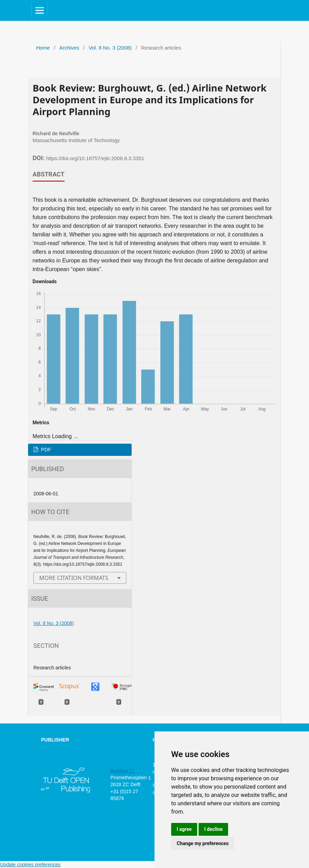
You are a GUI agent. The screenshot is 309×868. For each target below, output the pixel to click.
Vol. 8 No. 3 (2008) (110, 48)
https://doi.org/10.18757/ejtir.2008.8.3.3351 (95, 158)
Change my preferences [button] (203, 843)
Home (43, 48)
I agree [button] (184, 829)
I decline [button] (213, 829)
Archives (69, 48)
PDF (45, 450)
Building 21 (122, 771)
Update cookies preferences (30, 865)
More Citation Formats (74, 578)
